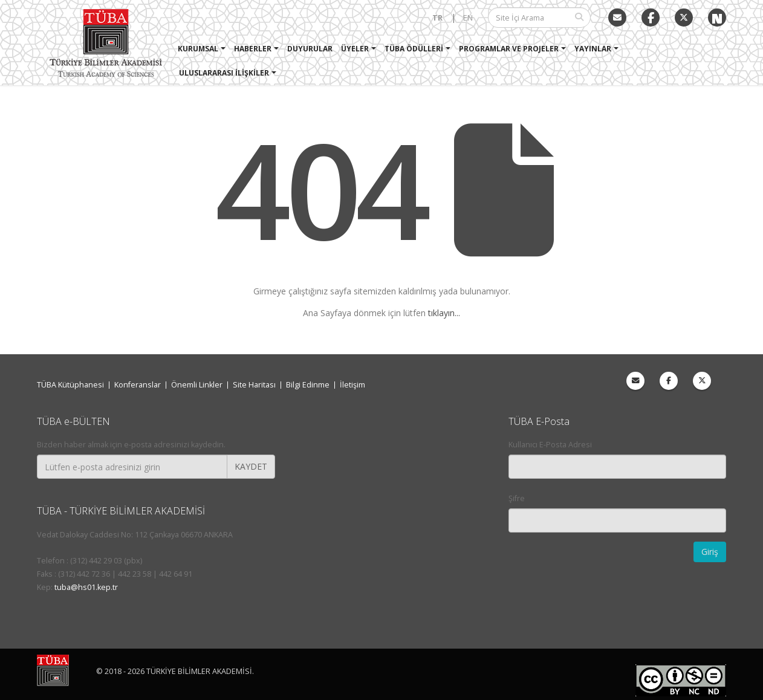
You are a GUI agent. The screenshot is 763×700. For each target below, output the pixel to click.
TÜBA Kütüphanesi (70, 385)
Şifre (517, 498)
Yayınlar (593, 49)
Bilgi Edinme (308, 385)
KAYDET (251, 466)
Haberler (253, 49)
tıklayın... (444, 313)
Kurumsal (199, 49)
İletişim (352, 385)
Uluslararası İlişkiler (225, 73)
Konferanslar (138, 385)
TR (437, 18)
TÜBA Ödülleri (414, 49)
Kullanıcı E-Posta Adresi (550, 445)
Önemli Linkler (197, 385)
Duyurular (310, 49)
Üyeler (356, 49)
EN (468, 18)
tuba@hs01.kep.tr (86, 587)
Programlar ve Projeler (509, 49)
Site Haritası (254, 385)
